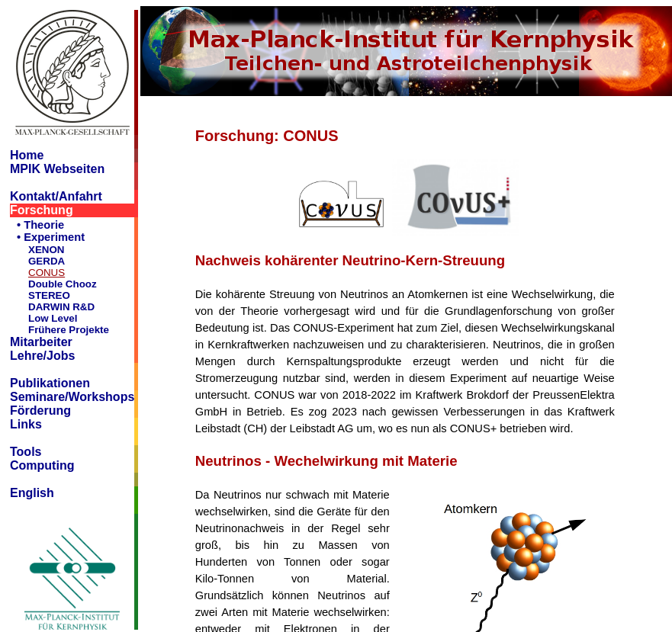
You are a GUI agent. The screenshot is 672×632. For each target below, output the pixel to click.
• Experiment (51, 237)
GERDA (47, 261)
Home (27, 155)
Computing (42, 465)
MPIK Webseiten (57, 169)
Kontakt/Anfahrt (56, 196)
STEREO (49, 295)
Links (26, 424)
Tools (26, 452)
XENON (46, 250)
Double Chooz (63, 284)
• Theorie (40, 225)
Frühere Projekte (69, 330)
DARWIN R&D (61, 307)
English (32, 493)
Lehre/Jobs (42, 356)
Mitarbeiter (41, 342)
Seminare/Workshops (72, 397)
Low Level (53, 318)
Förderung (40, 411)
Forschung (42, 210)
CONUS (47, 273)
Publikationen (50, 383)
